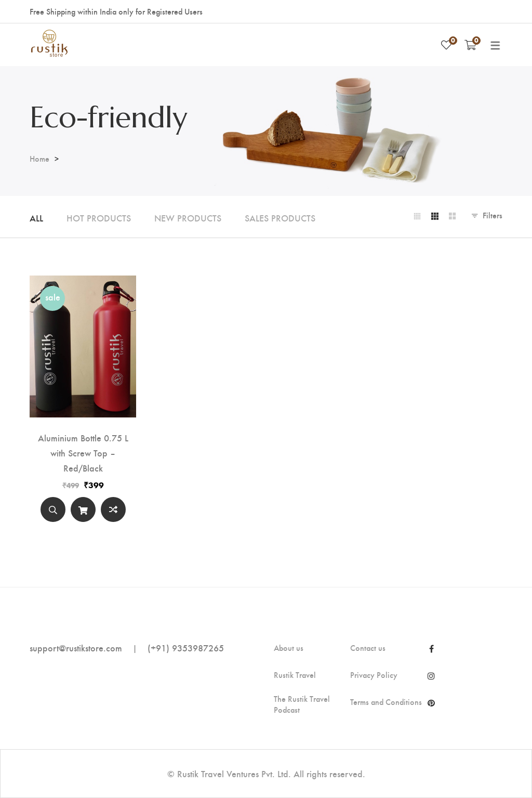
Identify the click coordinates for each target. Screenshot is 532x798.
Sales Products (280, 218)
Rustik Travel (295, 675)
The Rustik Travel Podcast (302, 704)
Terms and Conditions (386, 702)
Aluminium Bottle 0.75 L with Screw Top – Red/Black (83, 453)
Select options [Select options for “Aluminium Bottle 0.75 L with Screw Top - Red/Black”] (83, 512)
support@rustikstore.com (76, 647)
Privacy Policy (374, 675)
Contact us (368, 648)
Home (39, 158)
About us (289, 648)
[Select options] (83, 509)
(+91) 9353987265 (186, 647)
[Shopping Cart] (470, 45)
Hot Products (99, 218)
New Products (188, 218)
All (36, 218)
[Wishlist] (446, 45)
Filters (493, 215)
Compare (113, 509)
